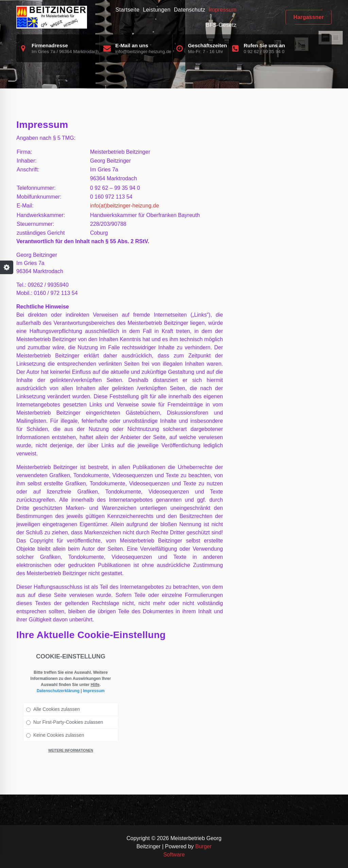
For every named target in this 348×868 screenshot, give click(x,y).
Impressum (223, 10)
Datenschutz (190, 10)
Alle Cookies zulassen (53, 709)
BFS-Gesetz (221, 25)
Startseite (128, 10)
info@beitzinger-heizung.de (143, 52)
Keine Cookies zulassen (55, 735)
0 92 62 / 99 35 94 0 (264, 52)
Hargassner (309, 17)
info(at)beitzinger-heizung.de (125, 206)
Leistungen (156, 10)
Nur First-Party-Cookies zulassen (65, 722)
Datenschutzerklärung (58, 691)
